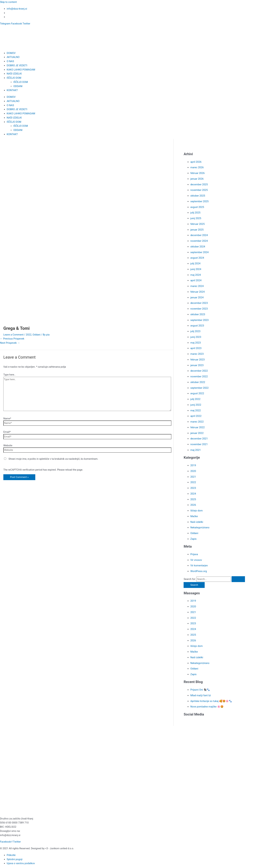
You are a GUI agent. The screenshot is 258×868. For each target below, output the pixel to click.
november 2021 (199, 444)
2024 (193, 494)
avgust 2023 (197, 326)
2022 (29, 335)
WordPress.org (199, 571)
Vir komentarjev (199, 565)
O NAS (10, 61)
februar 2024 (197, 292)
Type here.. (9, 375)
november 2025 (199, 190)
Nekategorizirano (200, 527)
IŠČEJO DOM (14, 78)
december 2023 (199, 303)
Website (8, 445)
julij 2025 (195, 213)
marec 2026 (197, 167)
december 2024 (199, 235)
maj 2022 (195, 410)
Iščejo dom (196, 511)
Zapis (193, 539)
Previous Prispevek (12, 339)
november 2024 (199, 241)
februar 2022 (197, 427)
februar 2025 (197, 224)
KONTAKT (12, 90)
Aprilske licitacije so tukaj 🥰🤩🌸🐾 (211, 701)
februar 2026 (197, 173)
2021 (193, 477)
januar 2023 (197, 365)
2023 (193, 488)
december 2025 (199, 184)
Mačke (194, 516)
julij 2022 (195, 399)
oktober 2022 (198, 382)
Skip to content (8, 2)
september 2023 (199, 320)
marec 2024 (197, 286)
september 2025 (199, 201)
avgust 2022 (197, 393)
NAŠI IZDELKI (14, 74)
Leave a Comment (13, 335)
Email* (7, 432)
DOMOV (11, 53)
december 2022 (199, 371)
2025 (193, 499)
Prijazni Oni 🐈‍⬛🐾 (200, 690)
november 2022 (199, 376)
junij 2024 (196, 269)
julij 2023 (195, 331)
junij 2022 (196, 405)
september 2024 (199, 252)
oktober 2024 (198, 247)
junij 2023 (196, 337)
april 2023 (196, 348)
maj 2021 (195, 450)
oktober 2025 (198, 196)
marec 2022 (197, 422)
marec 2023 (197, 354)
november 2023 (199, 309)
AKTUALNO (13, 57)
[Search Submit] (238, 579)
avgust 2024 (197, 258)
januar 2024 (197, 297)
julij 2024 (195, 263)
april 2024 (196, 280)
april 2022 (196, 416)
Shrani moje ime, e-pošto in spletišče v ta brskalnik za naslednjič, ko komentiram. (53, 459)
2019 (193, 465)
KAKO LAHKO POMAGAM (21, 70)
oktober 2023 (198, 314)
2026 (193, 505)
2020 (193, 471)
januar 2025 (197, 230)
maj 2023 (195, 343)
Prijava (194, 554)
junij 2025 (196, 218)
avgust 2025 (197, 207)
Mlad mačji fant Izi (201, 695)
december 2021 (199, 439)
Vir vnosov (196, 560)
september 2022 (199, 388)
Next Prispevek (10, 343)
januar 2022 (197, 433)
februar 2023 (197, 360)
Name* (7, 419)
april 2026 (196, 162)
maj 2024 (195, 275)
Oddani (37, 335)
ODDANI (18, 86)
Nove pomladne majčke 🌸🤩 (207, 707)
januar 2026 (197, 179)
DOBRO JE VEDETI (17, 65)
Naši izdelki (197, 522)
